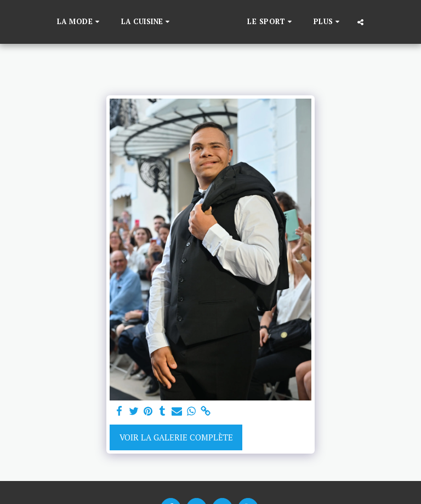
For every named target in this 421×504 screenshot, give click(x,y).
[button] (62, 22)
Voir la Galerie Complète (176, 437)
